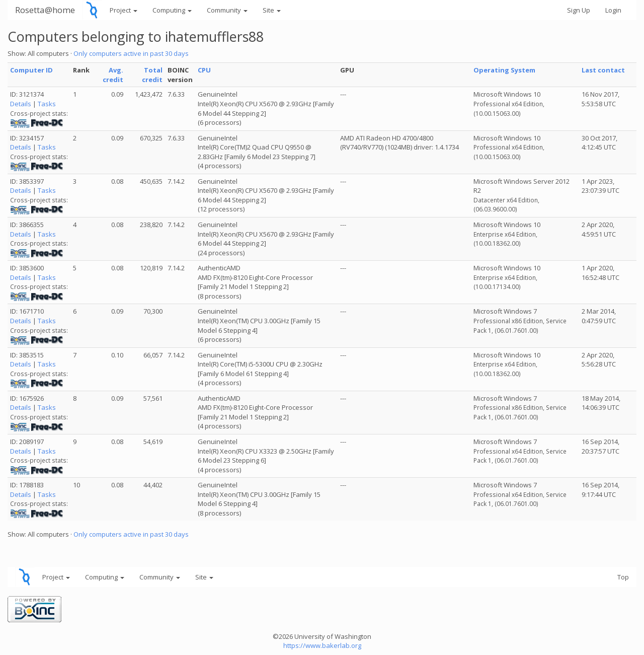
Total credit (152, 75)
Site (272, 10)
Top (623, 577)
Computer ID (31, 70)
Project (124, 10)
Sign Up (579, 10)
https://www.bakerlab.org (322, 645)
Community (227, 10)
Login (613, 10)
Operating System (504, 70)
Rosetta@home (45, 10)
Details (21, 104)
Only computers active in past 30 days (131, 53)
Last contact (603, 70)
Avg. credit (113, 75)
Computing (172, 10)
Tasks (47, 104)
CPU (204, 70)
